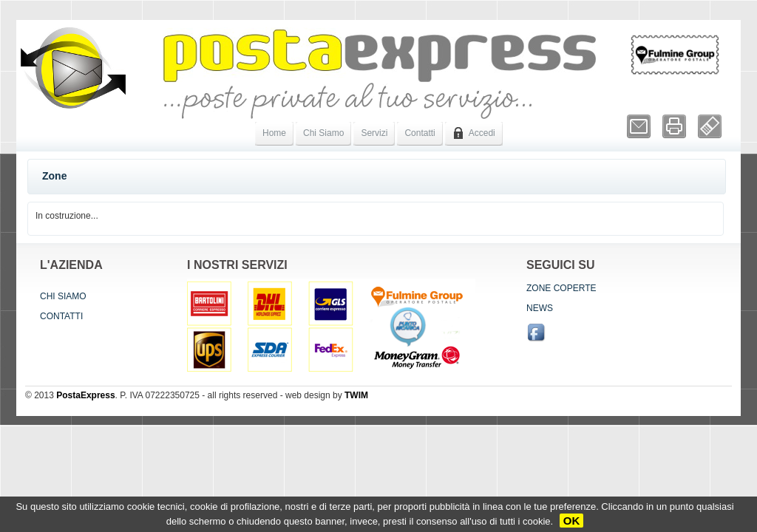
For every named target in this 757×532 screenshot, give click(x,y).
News (540, 308)
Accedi (474, 133)
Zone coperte (561, 288)
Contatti (420, 133)
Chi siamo (63, 296)
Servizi (374, 133)
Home (274, 133)
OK (572, 521)
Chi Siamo (323, 133)
